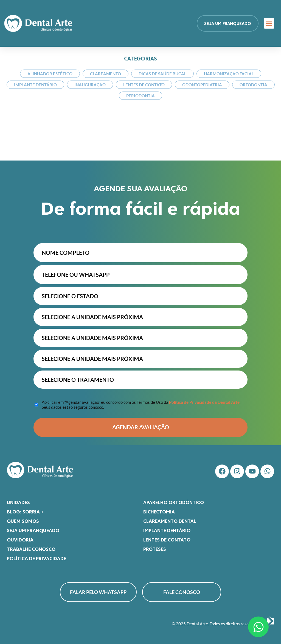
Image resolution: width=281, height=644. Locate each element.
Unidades (18, 502)
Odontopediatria (202, 85)
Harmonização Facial (229, 74)
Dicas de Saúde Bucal (162, 74)
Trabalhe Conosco (31, 549)
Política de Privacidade (36, 558)
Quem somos (23, 521)
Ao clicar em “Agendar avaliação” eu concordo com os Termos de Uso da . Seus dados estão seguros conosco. (141, 405)
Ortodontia (253, 85)
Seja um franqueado (33, 530)
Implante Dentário (35, 85)
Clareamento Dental (170, 521)
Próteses (155, 549)
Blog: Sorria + (25, 512)
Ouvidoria (20, 540)
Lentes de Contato (144, 85)
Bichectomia (159, 512)
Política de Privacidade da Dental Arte (204, 402)
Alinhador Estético (50, 74)
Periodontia (140, 96)
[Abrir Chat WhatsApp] (258, 627)
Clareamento (106, 74)
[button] (269, 23)
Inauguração (90, 85)
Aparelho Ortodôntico (174, 502)
